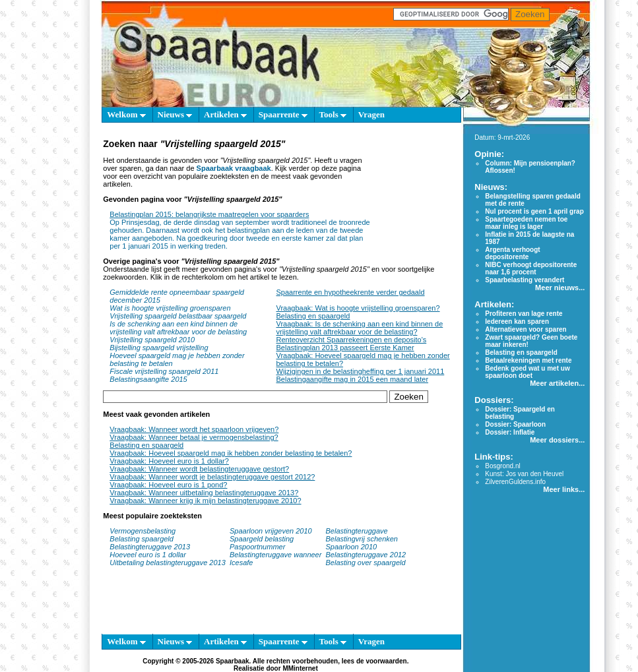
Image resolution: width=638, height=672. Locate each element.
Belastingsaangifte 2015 (148, 379)
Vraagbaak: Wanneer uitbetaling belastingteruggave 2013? (204, 493)
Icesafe (241, 563)
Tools (333, 114)
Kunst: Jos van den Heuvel (524, 474)
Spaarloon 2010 (353, 547)
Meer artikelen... (557, 383)
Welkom (126, 114)
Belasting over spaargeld (366, 563)
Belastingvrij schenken (362, 539)
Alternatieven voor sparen (526, 329)
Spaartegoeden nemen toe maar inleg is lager (526, 223)
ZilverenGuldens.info (515, 482)
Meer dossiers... (557, 440)
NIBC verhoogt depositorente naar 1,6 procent (531, 268)
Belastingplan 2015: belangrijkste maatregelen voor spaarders (209, 214)
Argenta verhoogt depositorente (512, 253)
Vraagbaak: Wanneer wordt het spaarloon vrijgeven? (194, 429)
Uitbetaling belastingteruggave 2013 (168, 563)
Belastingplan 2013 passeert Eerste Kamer (345, 348)
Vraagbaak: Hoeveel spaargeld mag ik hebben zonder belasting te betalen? (231, 453)
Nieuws (175, 114)
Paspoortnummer (257, 547)
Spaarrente (283, 114)
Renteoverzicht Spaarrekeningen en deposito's (352, 340)
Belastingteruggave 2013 (150, 547)
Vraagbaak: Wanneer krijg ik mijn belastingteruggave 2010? (205, 501)
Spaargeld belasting (262, 539)
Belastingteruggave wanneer (275, 555)
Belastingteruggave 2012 (366, 555)
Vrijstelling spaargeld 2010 (152, 340)
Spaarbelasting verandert (525, 280)
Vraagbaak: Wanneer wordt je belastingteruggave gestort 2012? (212, 477)
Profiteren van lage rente (524, 314)
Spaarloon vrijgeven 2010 (271, 531)
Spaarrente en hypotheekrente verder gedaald (351, 292)
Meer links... (564, 489)
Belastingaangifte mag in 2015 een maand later (353, 379)
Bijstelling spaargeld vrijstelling (159, 348)
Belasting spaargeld (142, 539)
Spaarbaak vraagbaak (234, 168)
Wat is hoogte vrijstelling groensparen (170, 308)
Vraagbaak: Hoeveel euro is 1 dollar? (169, 461)
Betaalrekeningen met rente (528, 360)
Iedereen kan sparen (517, 321)
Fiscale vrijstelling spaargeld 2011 (164, 371)
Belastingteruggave (357, 531)
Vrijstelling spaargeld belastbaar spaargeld (178, 316)
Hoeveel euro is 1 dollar (148, 555)
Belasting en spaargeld (313, 316)
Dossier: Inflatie (510, 432)
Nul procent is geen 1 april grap (534, 211)
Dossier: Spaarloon (515, 424)
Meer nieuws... (560, 288)
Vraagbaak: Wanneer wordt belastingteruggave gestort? (199, 469)
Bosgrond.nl (502, 466)
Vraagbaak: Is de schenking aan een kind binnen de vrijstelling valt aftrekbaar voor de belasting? (360, 328)
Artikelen (225, 114)
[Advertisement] (413, 190)
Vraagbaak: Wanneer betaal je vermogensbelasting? (194, 437)
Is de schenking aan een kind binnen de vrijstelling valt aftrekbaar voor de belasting (178, 328)
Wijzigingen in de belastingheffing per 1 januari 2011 (361, 371)
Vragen (371, 114)
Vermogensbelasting (143, 531)
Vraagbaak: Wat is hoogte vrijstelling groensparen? (358, 308)
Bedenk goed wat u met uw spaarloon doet (527, 372)
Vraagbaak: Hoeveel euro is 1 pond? (168, 485)
